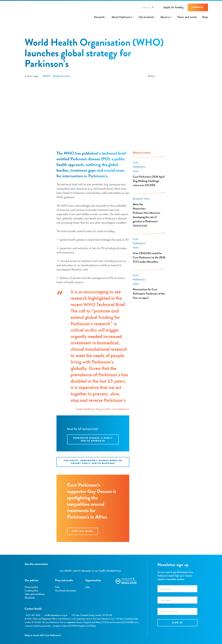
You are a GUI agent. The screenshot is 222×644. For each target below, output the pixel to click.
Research (99, 17)
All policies (30, 598)
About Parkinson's (122, 17)
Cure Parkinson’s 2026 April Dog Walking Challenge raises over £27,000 (149, 181)
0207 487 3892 (33, 615)
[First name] (177, 589)
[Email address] (177, 611)
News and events (187, 17)
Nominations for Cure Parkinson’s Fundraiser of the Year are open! (149, 294)
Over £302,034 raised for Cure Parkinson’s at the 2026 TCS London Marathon (149, 257)
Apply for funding (173, 7)
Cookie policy (31, 590)
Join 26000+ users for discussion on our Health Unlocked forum (90, 571)
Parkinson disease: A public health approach (93, 439)
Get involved (146, 17)
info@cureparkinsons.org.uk (56, 615)
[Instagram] (28, 571)
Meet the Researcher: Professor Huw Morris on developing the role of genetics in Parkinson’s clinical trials (146, 215)
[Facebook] (25, 571)
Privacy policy (31, 587)
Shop (205, 17)
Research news (62, 76)
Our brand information (66, 590)
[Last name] (177, 600)
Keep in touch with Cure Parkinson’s (43, 635)
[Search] (148, 7)
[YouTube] (40, 571)
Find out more (83, 531)
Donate (198, 7)
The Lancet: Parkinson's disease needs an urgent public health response (93, 462)
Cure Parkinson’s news (139, 167)
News (46, 76)
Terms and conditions (35, 594)
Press (57, 587)
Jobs (87, 587)
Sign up (177, 623)
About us (165, 17)
